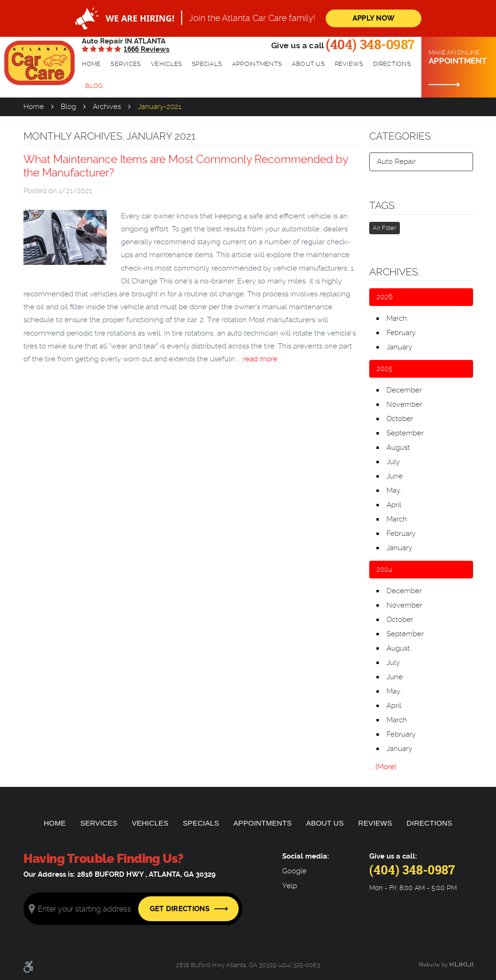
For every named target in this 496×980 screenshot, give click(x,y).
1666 (147, 49)
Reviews (349, 64)
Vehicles (166, 64)
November (404, 404)
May (393, 490)
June (395, 476)
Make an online (459, 57)
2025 (384, 369)
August (398, 447)
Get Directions (180, 909)
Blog (94, 86)
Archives (107, 107)
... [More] (383, 767)
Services (126, 64)
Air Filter (384, 228)
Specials (207, 64)
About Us (308, 64)
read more (260, 359)
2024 (384, 569)
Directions (392, 64)
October (400, 419)
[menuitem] (91, 64)
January (399, 347)
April (394, 505)
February (401, 333)
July (393, 462)
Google (294, 871)
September (405, 433)
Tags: (383, 206)
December (404, 390)
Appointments (257, 64)
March (397, 318)
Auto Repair (396, 162)
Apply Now (374, 18)
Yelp (290, 886)
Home (91, 64)
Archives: (395, 272)
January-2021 (160, 107)
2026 (385, 297)
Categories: (401, 136)
